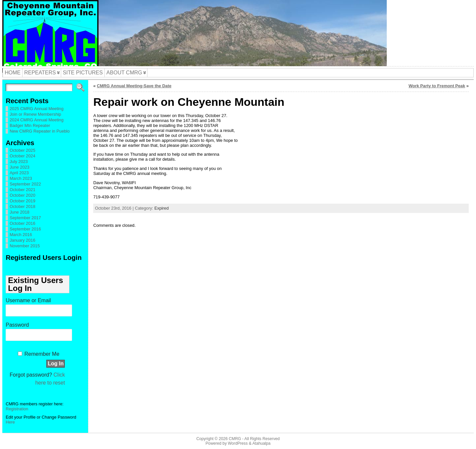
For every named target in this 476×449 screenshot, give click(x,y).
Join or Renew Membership (35, 114)
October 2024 (22, 156)
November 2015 (25, 246)
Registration (17, 409)
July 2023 (19, 162)
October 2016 (22, 223)
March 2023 (21, 178)
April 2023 (19, 173)
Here (10, 422)
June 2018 (20, 212)
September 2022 (25, 184)
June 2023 (20, 167)
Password (17, 325)
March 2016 (21, 235)
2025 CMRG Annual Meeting (37, 109)
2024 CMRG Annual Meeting (37, 120)
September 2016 (25, 229)
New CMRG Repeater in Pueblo (40, 131)
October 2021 (22, 190)
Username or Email (28, 300)
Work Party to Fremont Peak (437, 86)
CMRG (235, 439)
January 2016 (22, 240)
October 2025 (22, 150)
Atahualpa (261, 443)
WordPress (238, 443)
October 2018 (22, 206)
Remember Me (42, 354)
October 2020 (22, 195)
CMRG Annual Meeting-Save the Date (134, 86)
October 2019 (22, 201)
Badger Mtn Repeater (30, 125)
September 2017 (25, 218)
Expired (161, 208)
